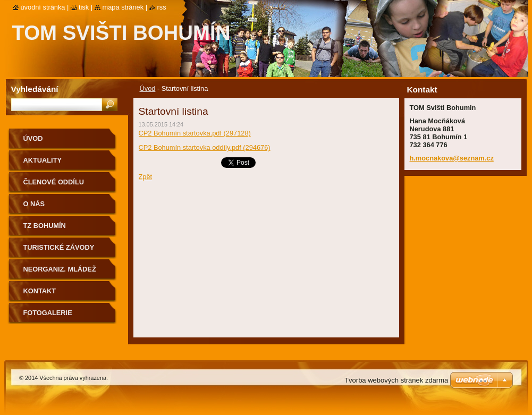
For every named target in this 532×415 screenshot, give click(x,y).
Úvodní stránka (43, 7)
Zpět (146, 177)
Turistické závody (59, 247)
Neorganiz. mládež (60, 269)
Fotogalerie (48, 313)
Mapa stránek (123, 7)
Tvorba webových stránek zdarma (396, 380)
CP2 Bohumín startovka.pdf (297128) (195, 133)
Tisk (84, 7)
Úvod (148, 88)
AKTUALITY (43, 160)
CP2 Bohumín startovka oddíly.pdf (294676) (205, 147)
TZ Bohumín (45, 226)
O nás (34, 204)
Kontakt (40, 291)
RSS (162, 7)
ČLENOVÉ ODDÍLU (54, 182)
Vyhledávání (35, 89)
